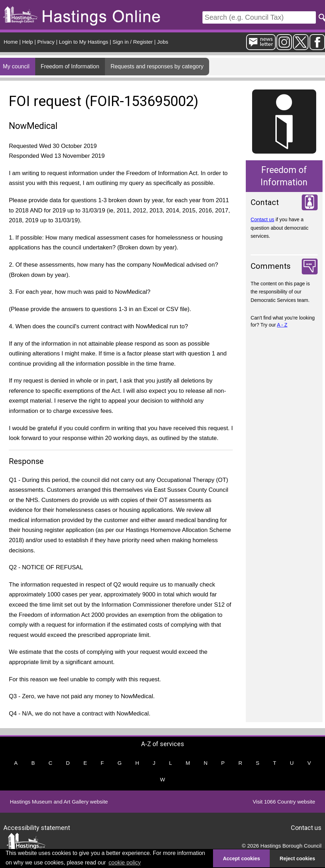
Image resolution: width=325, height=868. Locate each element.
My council (16, 66)
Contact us (262, 219)
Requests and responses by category (157, 66)
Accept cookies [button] (242, 858)
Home (11, 42)
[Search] (259, 17)
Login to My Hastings (83, 42)
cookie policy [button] (125, 863)
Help (28, 42)
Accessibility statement (37, 827)
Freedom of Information (70, 66)
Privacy (46, 42)
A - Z (282, 325)
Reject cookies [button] (297, 858)
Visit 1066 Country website (284, 802)
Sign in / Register (133, 42)
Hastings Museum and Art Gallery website (59, 802)
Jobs (163, 42)
